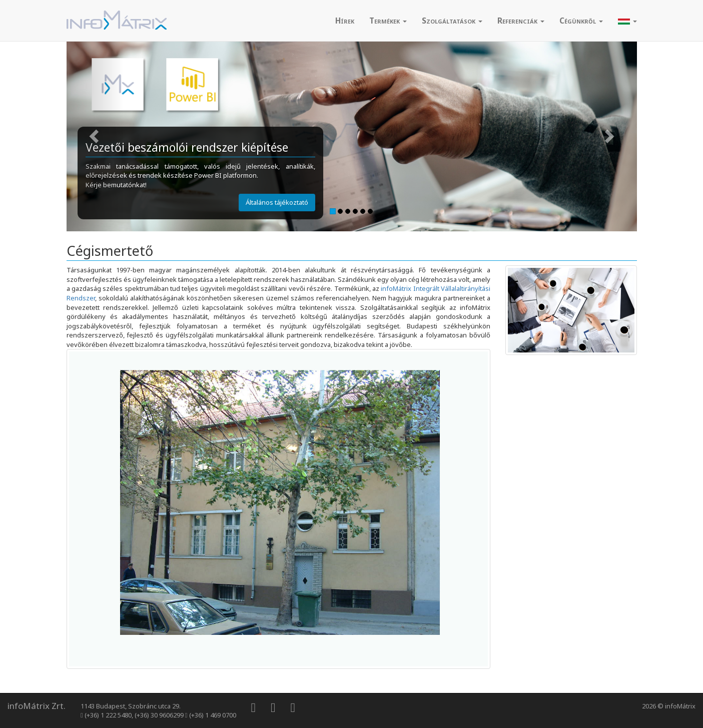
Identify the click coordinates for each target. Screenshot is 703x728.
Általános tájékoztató (277, 202)
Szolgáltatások (452, 21)
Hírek (345, 21)
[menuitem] (345, 21)
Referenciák (521, 21)
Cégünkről (581, 21)
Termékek (388, 21)
